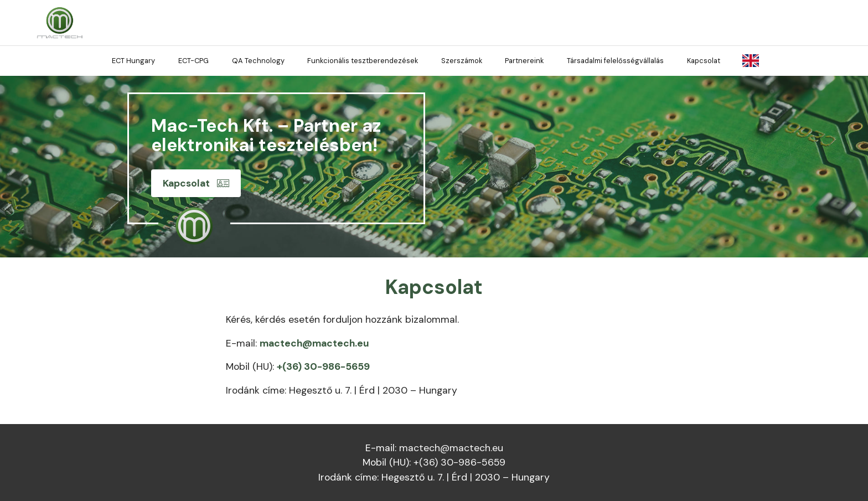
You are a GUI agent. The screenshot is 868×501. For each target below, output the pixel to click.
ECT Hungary (133, 61)
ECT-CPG (193, 61)
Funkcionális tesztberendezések (363, 61)
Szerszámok (462, 61)
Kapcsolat (704, 61)
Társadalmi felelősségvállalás (615, 61)
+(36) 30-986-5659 (323, 366)
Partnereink (524, 61)
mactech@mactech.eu (314, 343)
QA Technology (258, 61)
